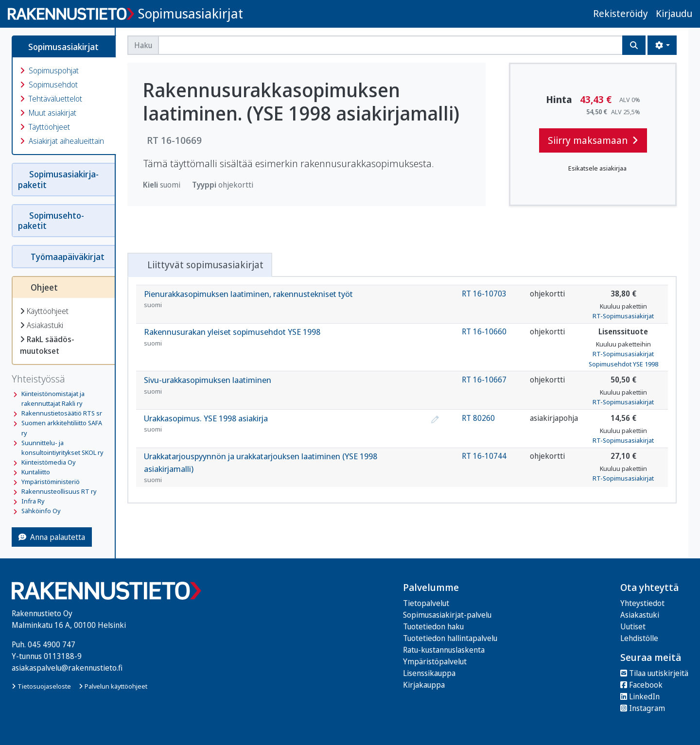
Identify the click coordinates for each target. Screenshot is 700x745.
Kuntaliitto (36, 472)
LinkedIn (640, 696)
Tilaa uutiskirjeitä (654, 673)
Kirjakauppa (424, 685)
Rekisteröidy (621, 13)
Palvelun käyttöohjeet (113, 686)
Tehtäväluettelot (51, 99)
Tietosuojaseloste (41, 686)
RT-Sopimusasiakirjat (623, 316)
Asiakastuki (42, 325)
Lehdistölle (639, 638)
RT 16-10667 (484, 380)
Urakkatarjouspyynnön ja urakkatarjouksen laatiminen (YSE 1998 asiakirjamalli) (286, 468)
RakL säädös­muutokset (47, 345)
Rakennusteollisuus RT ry (59, 491)
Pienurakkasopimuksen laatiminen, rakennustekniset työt (286, 299)
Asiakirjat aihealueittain (62, 141)
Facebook (641, 685)
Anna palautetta (52, 537)
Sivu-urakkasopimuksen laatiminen (286, 385)
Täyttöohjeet (45, 127)
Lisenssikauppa (429, 673)
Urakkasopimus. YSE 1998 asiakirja (286, 424)
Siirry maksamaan (593, 140)
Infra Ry (33, 501)
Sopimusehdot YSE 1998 (623, 364)
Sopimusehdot (49, 85)
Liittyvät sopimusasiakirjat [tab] (200, 265)
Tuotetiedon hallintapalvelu (450, 638)
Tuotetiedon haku (433, 626)
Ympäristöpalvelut (435, 661)
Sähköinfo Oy (41, 511)
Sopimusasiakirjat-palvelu (447, 615)
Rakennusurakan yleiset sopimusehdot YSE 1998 (286, 337)
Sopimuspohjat (49, 70)
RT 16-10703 (484, 294)
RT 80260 (478, 418)
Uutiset (633, 626)
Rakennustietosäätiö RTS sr (62, 413)
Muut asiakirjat (48, 113)
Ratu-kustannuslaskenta (444, 650)
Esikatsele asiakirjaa (593, 168)
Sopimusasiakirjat (191, 13)
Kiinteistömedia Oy (48, 462)
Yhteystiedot (642, 603)
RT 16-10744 (484, 456)
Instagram (643, 708)
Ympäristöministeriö (51, 482)
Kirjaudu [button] (674, 13)
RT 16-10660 (484, 331)
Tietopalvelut (426, 603)
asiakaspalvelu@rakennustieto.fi (67, 668)
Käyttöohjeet (44, 311)
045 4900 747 (52, 644)
